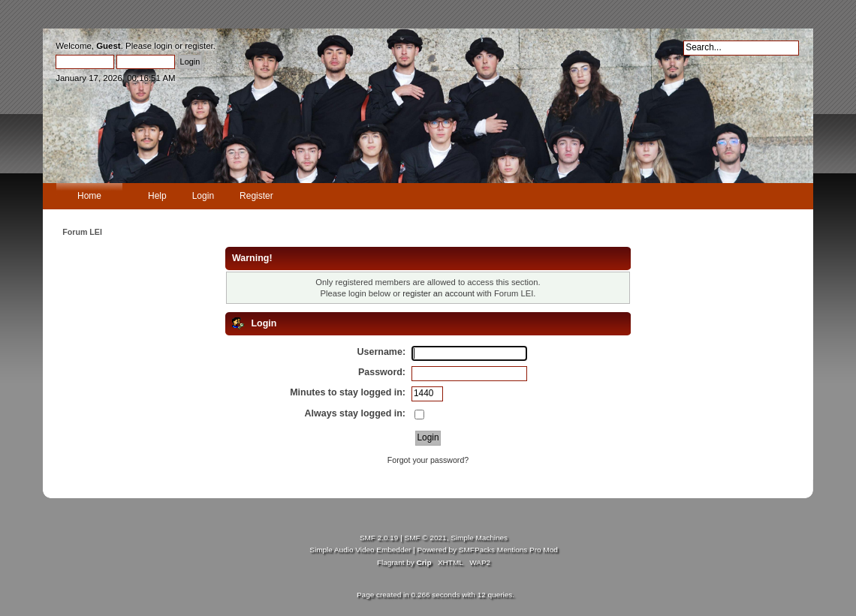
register (199, 46)
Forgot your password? (428, 460)
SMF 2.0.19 (379, 538)
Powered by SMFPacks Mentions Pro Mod (487, 550)
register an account (438, 293)
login (163, 46)
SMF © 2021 (426, 538)
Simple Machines (479, 538)
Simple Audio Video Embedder (360, 550)
